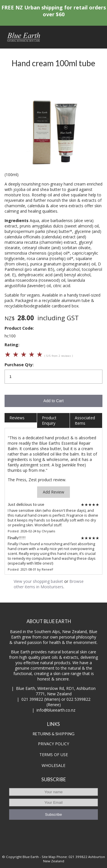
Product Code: (19, 328)
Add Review (53, 492)
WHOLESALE (53, 765)
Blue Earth (31, 857)
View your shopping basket (38, 581)
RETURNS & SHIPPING (53, 734)
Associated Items (85, 420)
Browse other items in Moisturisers (49, 584)
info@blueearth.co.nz (56, 710)
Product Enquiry (49, 420)
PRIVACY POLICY (53, 744)
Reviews (17, 418)
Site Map (49, 857)
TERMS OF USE (54, 755)
